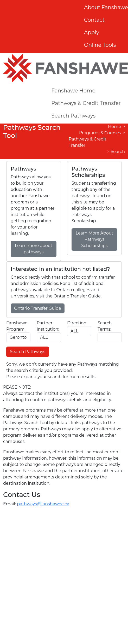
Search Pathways (73, 116)
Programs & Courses (100, 133)
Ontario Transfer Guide (38, 308)
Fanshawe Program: (17, 326)
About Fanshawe (106, 7)
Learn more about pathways (34, 249)
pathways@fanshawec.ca (43, 504)
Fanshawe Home (73, 91)
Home (114, 127)
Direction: (77, 323)
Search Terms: (105, 326)
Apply (92, 32)
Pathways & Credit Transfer (86, 103)
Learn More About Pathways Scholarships (94, 239)
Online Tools (100, 45)
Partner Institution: (48, 326)
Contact (94, 20)
